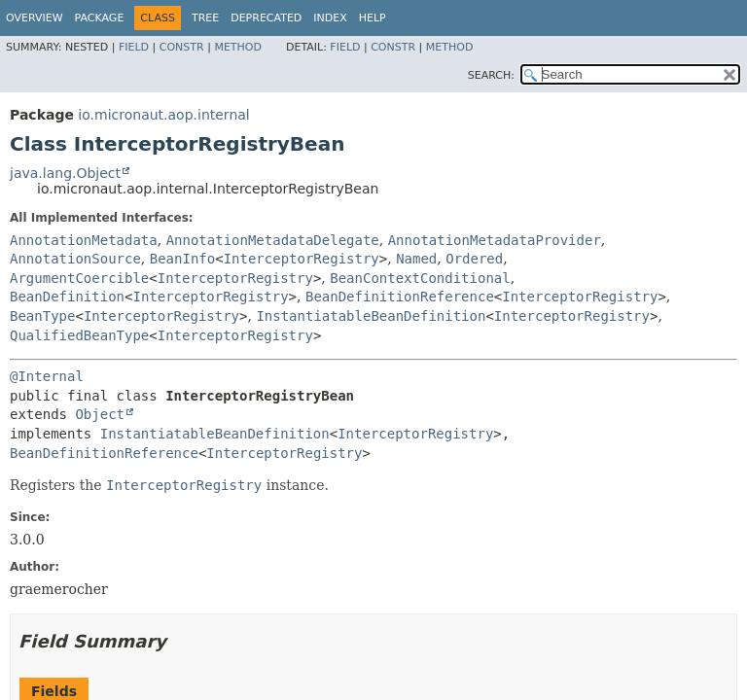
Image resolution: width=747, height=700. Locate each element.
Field (134, 47)
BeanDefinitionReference (400, 297)
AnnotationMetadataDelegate (273, 240)
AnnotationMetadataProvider (495, 240)
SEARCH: (491, 75)
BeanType (42, 316)
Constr (182, 47)
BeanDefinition (67, 297)
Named (416, 259)
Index (330, 18)
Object (100, 414)
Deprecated (266, 18)
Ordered (474, 259)
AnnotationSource (75, 259)
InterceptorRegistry (302, 259)
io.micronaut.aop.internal (163, 115)
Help (373, 18)
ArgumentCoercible (79, 278)
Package (100, 18)
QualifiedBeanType (79, 335)
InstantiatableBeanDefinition (371, 316)
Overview (35, 18)
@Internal (47, 376)
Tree (205, 18)
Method (238, 47)
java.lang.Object (65, 173)
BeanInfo (182, 259)
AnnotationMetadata (84, 240)
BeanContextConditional (420, 278)
